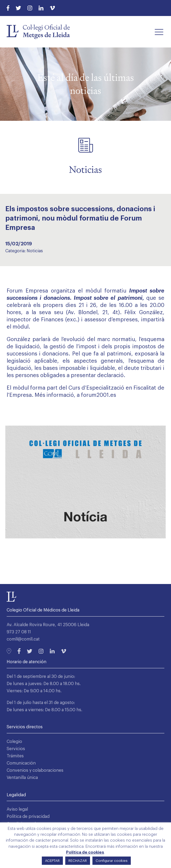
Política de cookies (85, 852)
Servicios (16, 749)
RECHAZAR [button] (78, 861)
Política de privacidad (28, 817)
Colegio (14, 742)
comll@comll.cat (23, 639)
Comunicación (21, 763)
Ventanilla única (22, 778)
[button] (159, 32)
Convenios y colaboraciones (35, 770)
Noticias (35, 251)
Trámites (15, 756)
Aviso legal (17, 809)
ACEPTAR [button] (52, 861)
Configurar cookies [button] (112, 861)
